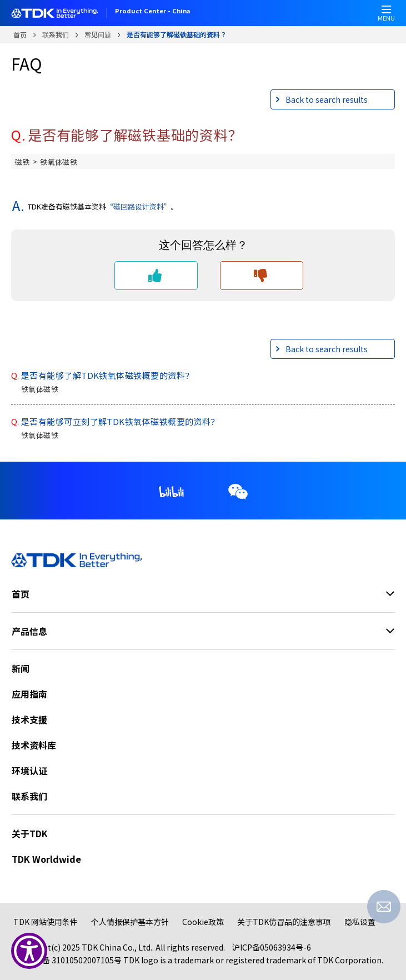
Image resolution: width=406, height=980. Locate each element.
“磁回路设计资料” (139, 206)
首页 (20, 35)
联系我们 (56, 34)
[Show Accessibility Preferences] (29, 951)
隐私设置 (360, 922)
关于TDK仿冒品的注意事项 (284, 922)
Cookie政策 (203, 922)
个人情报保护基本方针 (130, 922)
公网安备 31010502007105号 (70, 960)
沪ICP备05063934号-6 (272, 947)
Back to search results (327, 99)
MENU (386, 16)
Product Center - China (152, 12)
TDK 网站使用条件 (46, 922)
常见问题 (98, 34)
